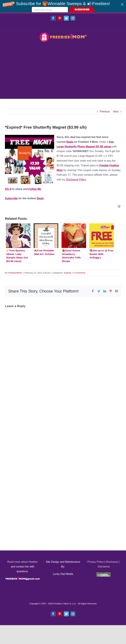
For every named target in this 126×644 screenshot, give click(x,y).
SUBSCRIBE (82, 10)
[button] (63, 6)
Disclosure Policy (76, 180)
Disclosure (112, 562)
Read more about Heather (23, 562)
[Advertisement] (63, 71)
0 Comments (79, 273)
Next (116, 112)
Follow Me (35, 189)
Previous (105, 112)
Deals (70, 142)
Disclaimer (104, 567)
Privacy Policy (96, 562)
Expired (67, 273)
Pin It (8, 189)
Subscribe (11, 198)
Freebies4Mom (15, 273)
